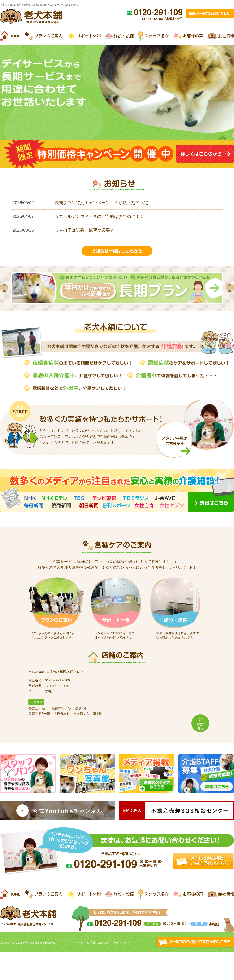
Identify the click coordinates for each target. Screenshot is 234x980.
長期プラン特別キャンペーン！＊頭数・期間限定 (101, 203)
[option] (117, 288)
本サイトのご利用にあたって (92, 943)
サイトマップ (121, 943)
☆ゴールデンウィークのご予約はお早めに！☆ (99, 216)
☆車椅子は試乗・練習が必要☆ (84, 230)
